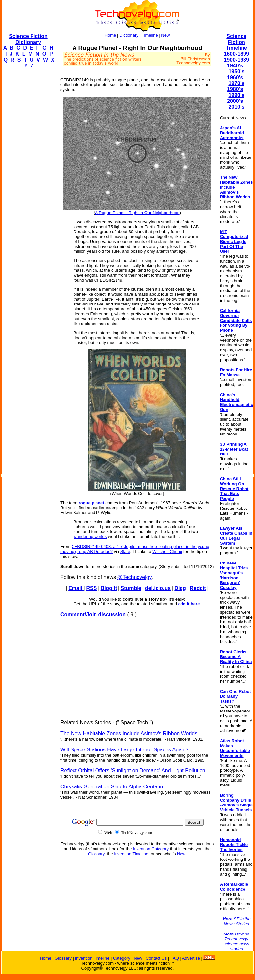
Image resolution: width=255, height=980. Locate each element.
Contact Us (156, 958)
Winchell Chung (167, 552)
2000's (235, 101)
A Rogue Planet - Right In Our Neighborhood (137, 213)
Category (122, 958)
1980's (235, 89)
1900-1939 (236, 60)
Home (110, 35)
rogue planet (92, 503)
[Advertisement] (28, 172)
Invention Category (151, 849)
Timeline (150, 35)
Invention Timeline (131, 854)
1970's (236, 83)
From (66, 547)
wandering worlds (90, 536)
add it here (189, 604)
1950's (236, 72)
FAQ (175, 958)
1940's (235, 66)
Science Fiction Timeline (236, 42)
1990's (236, 95)
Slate (125, 552)
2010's (236, 107)
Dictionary (129, 35)
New (165, 35)
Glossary (96, 854)
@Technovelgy (134, 577)
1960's (235, 77)
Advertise (191, 958)
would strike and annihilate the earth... (143, 536)
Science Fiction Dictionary (28, 39)
